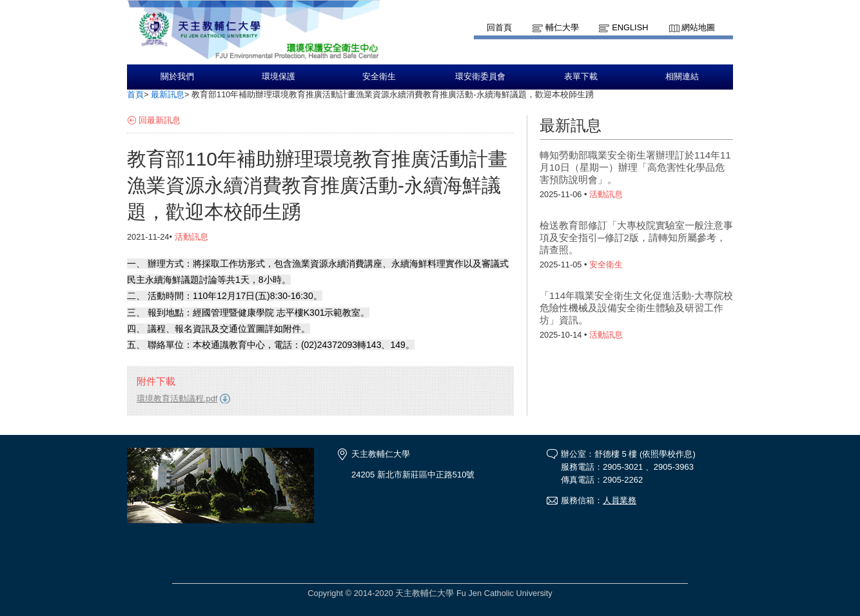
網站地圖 (698, 27)
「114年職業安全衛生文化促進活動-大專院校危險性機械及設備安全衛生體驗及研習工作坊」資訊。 (636, 308)
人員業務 (620, 500)
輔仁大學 (562, 27)
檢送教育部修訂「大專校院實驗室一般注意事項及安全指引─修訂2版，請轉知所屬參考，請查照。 (636, 237)
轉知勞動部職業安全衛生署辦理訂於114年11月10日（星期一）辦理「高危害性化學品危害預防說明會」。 (635, 167)
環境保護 (279, 77)
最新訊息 (168, 94)
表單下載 (581, 77)
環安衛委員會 (480, 77)
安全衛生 (379, 77)
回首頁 (499, 27)
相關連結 (682, 77)
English (630, 27)
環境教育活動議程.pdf (177, 399)
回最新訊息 (160, 120)
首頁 (135, 94)
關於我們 (177, 77)
